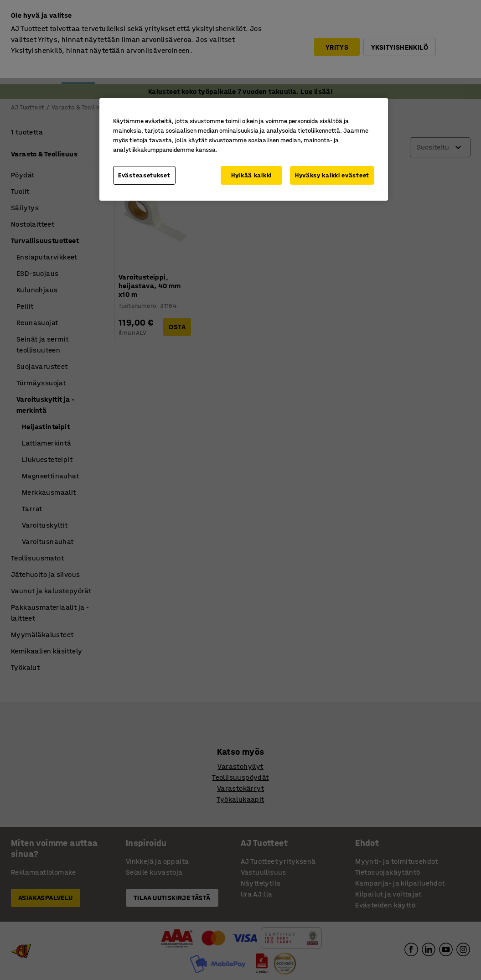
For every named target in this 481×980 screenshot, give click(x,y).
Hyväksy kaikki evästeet (332, 175)
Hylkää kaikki (251, 175)
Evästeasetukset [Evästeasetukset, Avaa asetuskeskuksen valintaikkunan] (144, 175)
